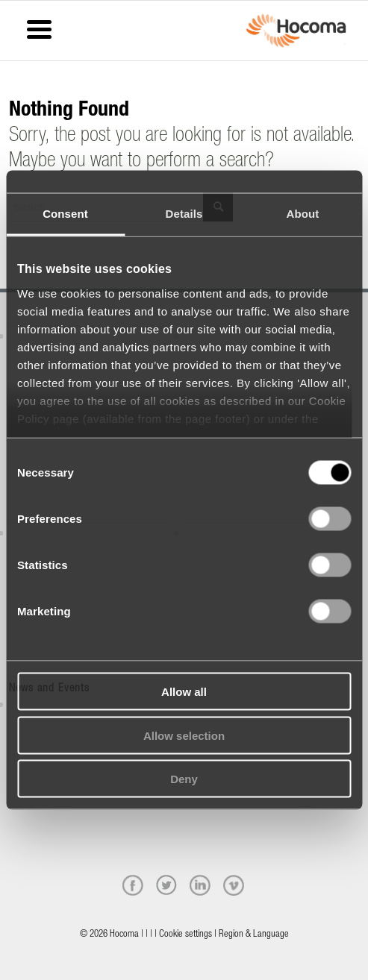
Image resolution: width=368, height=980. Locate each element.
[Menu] (13, 20)
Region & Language (254, 935)
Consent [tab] (65, 214)
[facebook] (133, 885)
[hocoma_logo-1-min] (296, 31)
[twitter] (166, 885)
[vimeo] (234, 885)
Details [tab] (184, 214)
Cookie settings (185, 935)
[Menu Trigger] (39, 28)
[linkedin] (200, 885)
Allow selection (184, 735)
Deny (184, 779)
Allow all (184, 692)
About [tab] (303, 214)
